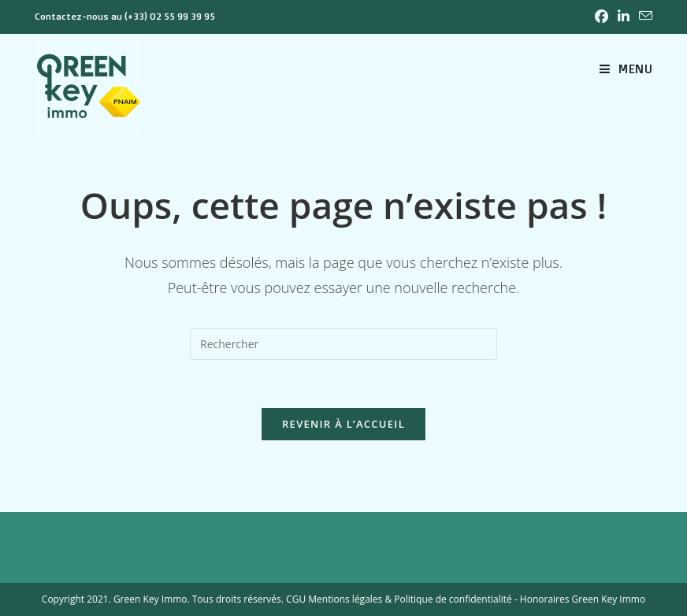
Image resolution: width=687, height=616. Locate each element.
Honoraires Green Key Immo (583, 599)
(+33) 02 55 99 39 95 (170, 16)
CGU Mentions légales (334, 599)
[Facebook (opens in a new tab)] (602, 17)
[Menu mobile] (626, 69)
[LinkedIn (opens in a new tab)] (624, 17)
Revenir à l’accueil (343, 424)
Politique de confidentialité (453, 599)
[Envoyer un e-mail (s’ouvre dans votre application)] (643, 17)
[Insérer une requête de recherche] (343, 344)
